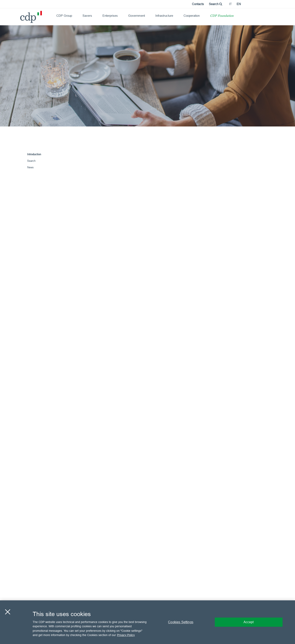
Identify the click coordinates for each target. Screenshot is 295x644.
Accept (249, 622)
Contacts (198, 4)
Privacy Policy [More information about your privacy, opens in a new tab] (126, 635)
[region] (147, 622)
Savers (87, 16)
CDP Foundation (222, 16)
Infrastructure (164, 16)
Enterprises (110, 16)
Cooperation (192, 16)
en (239, 4)
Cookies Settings (181, 622)
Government (137, 16)
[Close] (8, 612)
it (230, 4)
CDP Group (64, 16)
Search (215, 4)
